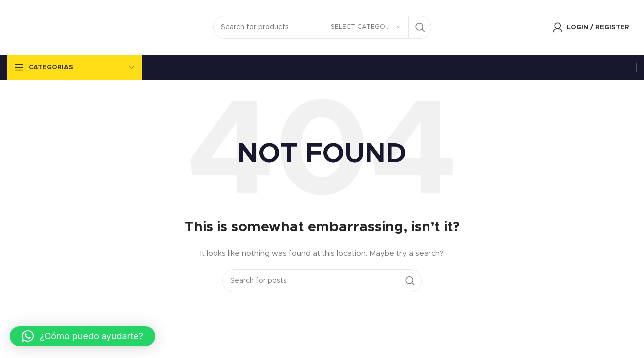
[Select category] (366, 27)
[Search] (322, 27)
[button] (83, 336)
